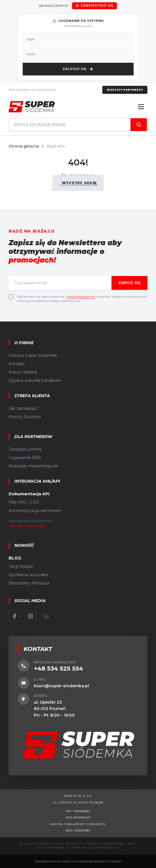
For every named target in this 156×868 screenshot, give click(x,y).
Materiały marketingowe (33, 466)
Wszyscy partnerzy (125, 90)
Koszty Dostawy (25, 417)
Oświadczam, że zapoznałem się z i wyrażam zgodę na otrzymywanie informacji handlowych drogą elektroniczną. (82, 299)
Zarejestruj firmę (25, 449)
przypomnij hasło (78, 26)
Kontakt (17, 364)
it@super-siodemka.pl (27, 526)
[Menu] (141, 107)
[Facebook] (14, 616)
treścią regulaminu (81, 297)
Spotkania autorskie (28, 575)
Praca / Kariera (23, 372)
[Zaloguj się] (78, 69)
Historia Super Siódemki (33, 355)
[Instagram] (30, 616)
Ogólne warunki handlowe (35, 380)
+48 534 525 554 (58, 669)
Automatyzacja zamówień (35, 511)
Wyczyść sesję (78, 183)
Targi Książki (21, 566)
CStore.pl (115, 861)
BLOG (15, 558)
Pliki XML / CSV (24, 502)
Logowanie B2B (25, 458)
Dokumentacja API (29, 494)
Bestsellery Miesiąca (29, 583)
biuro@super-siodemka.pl (61, 686)
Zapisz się (129, 283)
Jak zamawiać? (24, 408)
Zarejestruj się (95, 6)
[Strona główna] (32, 107)
